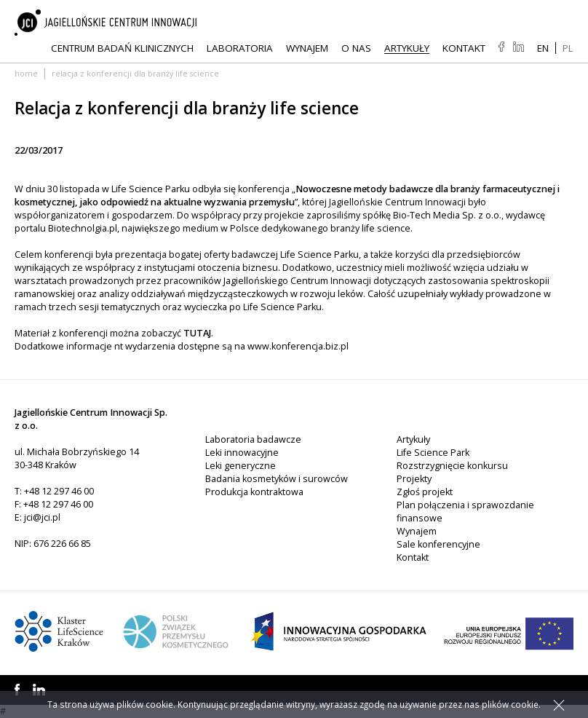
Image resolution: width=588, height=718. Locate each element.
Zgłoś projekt (425, 492)
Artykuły (407, 48)
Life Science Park (433, 453)
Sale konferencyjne (438, 544)
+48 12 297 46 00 (59, 491)
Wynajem (307, 48)
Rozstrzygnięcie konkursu (452, 466)
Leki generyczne (241, 466)
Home (26, 73)
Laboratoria (240, 48)
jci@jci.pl (42, 517)
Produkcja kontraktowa (254, 492)
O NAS (356, 48)
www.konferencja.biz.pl (298, 346)
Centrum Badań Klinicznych (122, 48)
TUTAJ (197, 333)
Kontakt (464, 48)
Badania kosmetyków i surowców (277, 479)
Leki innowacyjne (242, 453)
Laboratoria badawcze (253, 439)
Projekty (414, 479)
